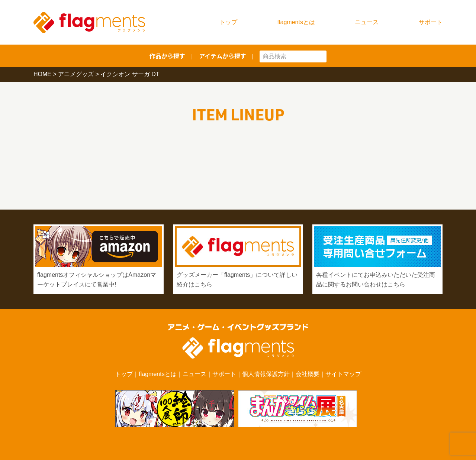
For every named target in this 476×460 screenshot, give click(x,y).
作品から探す (167, 56)
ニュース (367, 22)
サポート (431, 22)
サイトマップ (343, 374)
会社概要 (308, 374)
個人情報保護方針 (266, 374)
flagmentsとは (296, 22)
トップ (228, 22)
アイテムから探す (223, 56)
